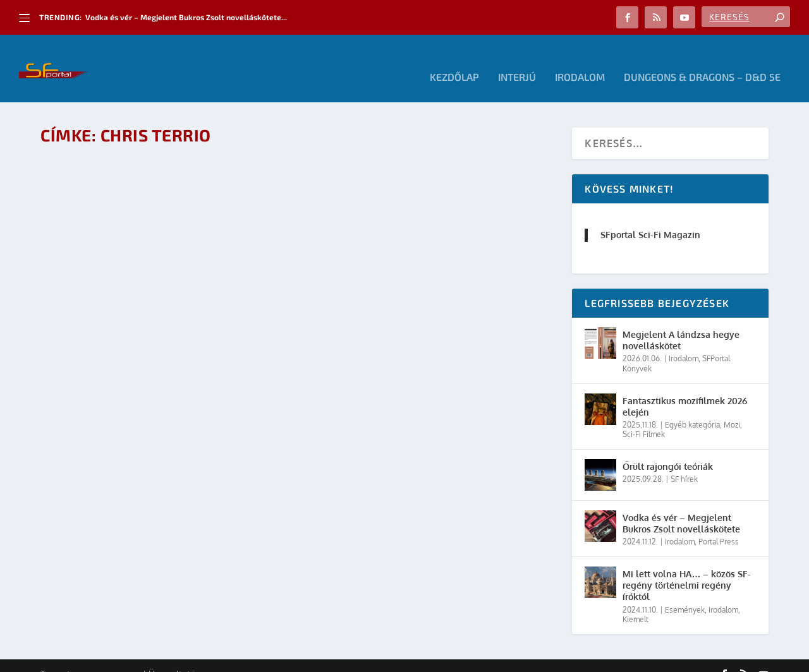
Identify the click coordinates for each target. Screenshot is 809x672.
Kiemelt (636, 602)
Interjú (517, 60)
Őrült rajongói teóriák (668, 449)
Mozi (732, 408)
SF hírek (684, 462)
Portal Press (719, 525)
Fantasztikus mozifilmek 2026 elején (685, 389)
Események (685, 592)
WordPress (221, 657)
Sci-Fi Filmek (644, 417)
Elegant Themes (110, 657)
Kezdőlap (454, 60)
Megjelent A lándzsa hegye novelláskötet (681, 323)
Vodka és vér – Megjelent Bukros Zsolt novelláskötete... (186, 17)
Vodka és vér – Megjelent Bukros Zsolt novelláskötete (681, 506)
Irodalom (580, 60)
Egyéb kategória (692, 408)
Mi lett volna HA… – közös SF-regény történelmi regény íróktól (687, 568)
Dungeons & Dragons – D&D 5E (702, 60)
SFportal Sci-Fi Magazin (650, 218)
